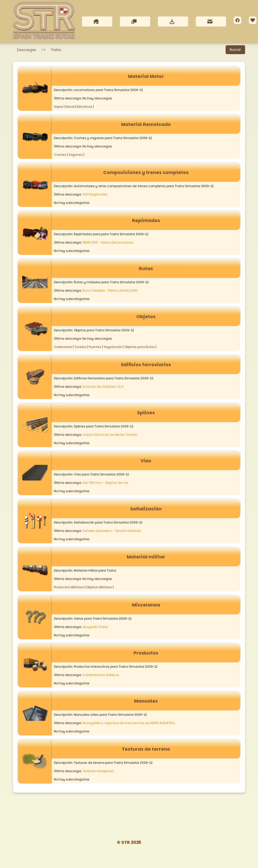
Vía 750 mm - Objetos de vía (105, 483)
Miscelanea (146, 605)
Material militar (146, 557)
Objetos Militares (99, 587)
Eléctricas (85, 107)
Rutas (146, 269)
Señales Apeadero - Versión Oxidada (112, 531)
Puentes (95, 347)
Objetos (146, 317)
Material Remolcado (146, 125)
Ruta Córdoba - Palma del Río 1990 (110, 291)
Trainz (56, 50)
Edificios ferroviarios (146, 365)
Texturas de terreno (146, 749)
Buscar (235, 50)
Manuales (146, 701)
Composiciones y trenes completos (146, 173)
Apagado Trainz (95, 627)
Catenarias (63, 347)
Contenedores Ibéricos (101, 675)
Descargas (27, 50)
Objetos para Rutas (140, 347)
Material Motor (146, 77)
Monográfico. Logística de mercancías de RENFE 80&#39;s (129, 723)
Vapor (58, 107)
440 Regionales (95, 195)
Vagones (76, 155)
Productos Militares (69, 587)
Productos (146, 653)
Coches (60, 155)
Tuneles (80, 347)
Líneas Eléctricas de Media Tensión (110, 435)
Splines (146, 413)
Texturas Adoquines (98, 771)
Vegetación (113, 347)
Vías (146, 461)
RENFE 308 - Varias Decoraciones (108, 243)
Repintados (146, 221)
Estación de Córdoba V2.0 (103, 387)
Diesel (70, 107)
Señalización (146, 509)
